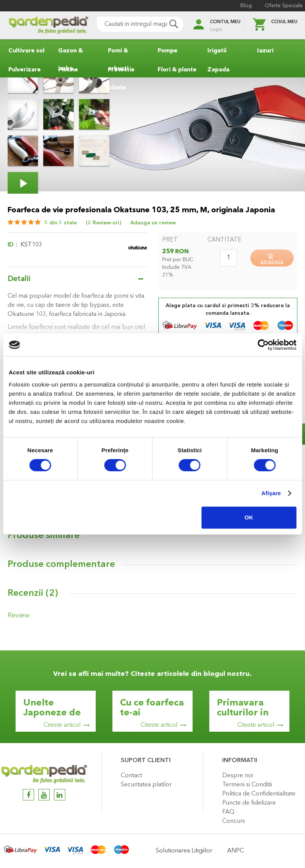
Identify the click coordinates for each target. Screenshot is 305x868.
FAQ (228, 812)
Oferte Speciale (278, 6)
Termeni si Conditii (247, 785)
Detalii (19, 279)
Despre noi (238, 776)
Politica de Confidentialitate (259, 794)
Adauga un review (153, 223)
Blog (241, 6)
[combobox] (130, 24)
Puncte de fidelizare (249, 803)
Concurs (234, 821)
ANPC (235, 851)
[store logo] (38, 25)
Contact (131, 776)
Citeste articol (62, 725)
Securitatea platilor (146, 785)
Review (16, 620)
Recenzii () (33, 599)
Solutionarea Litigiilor (184, 851)
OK (249, 517)
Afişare (271, 493)
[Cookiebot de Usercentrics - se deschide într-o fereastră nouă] (263, 345)
